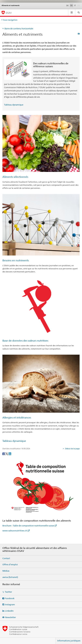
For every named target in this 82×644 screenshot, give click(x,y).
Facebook (10, 598)
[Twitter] (7, 454)
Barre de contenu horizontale (19, 29)
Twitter (8, 592)
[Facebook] (4, 454)
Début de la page (72, 449)
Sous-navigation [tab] (10, 20)
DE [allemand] (67, 6)
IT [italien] (75, 6)
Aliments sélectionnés (15, 177)
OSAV (9, 13)
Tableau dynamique (14, 105)
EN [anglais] (79, 5)
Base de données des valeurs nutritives (25, 341)
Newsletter (11, 617)
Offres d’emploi (10, 564)
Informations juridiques (69, 641)
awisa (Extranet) (10, 577)
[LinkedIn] (10, 454)
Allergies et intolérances (17, 418)
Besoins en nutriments (16, 260)
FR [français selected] (71, 6)
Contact (6, 558)
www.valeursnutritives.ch (15, 531)
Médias (6, 571)
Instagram (10, 604)
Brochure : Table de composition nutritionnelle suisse (28, 526)
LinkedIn (9, 611)
